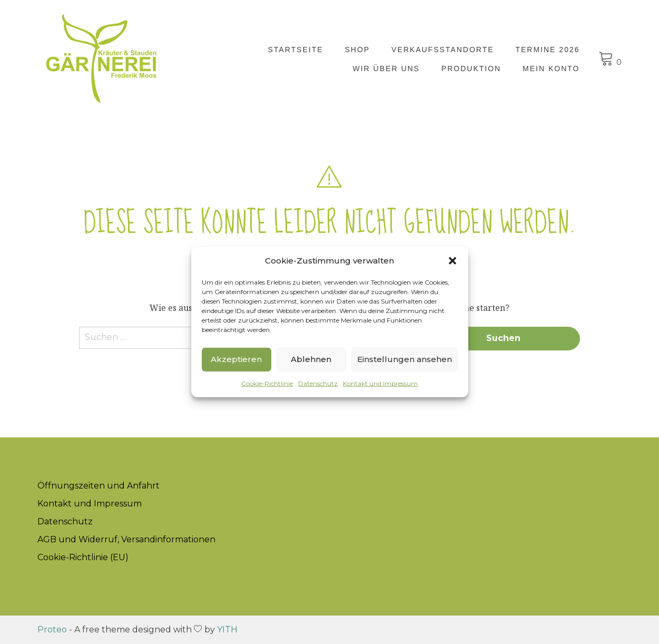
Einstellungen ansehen (405, 359)
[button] (453, 261)
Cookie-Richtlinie (267, 383)
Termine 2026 (547, 50)
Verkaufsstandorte (443, 50)
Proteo (52, 630)
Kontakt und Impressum (380, 383)
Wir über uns (386, 69)
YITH (227, 630)
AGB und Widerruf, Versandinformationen (126, 539)
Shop (357, 50)
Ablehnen (311, 359)
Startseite (296, 50)
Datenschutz (318, 383)
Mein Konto (551, 69)
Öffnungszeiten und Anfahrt (99, 486)
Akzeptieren (236, 359)
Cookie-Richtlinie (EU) (83, 557)
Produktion (471, 69)
